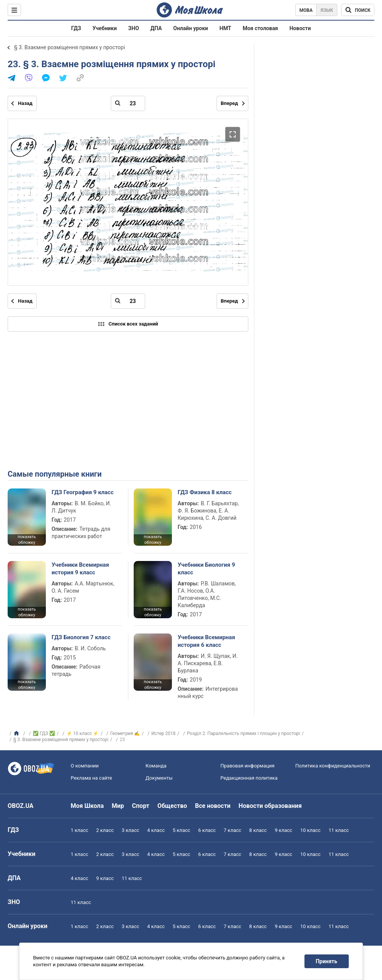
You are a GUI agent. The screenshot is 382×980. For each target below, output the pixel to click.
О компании (85, 766)
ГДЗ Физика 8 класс (205, 492)
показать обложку (27, 540)
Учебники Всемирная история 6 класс (206, 641)
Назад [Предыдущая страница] (25, 103)
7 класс (233, 830)
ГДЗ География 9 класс (83, 492)
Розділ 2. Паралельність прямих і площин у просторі (243, 733)
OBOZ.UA (21, 806)
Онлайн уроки (191, 28)
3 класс (131, 830)
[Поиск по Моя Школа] (358, 10)
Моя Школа (87, 806)
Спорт (141, 806)
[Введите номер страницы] (128, 103)
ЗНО (134, 28)
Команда (156, 766)
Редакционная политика (249, 778)
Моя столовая (260, 28)
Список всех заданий (128, 324)
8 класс (258, 830)
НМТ (226, 28)
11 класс (339, 830)
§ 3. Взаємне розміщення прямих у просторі (70, 47)
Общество (172, 806)
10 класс (310, 830)
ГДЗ (76, 28)
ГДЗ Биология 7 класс (81, 637)
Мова (306, 10)
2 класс (105, 830)
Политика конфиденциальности (333, 766)
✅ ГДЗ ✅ (44, 733)
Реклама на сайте (91, 778)
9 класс (283, 830)
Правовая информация (248, 766)
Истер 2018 (163, 733)
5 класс (181, 830)
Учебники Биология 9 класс (206, 569)
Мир (118, 806)
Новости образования (270, 806)
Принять (327, 961)
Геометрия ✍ (125, 733)
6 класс (207, 830)
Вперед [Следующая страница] (229, 103)
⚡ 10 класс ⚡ (83, 733)
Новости (300, 28)
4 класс (156, 830)
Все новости (213, 806)
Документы (159, 778)
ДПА (156, 28)
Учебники (105, 28)
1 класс (79, 830)
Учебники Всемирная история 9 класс (80, 569)
